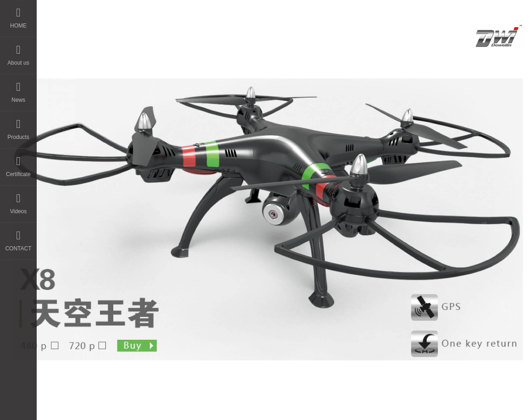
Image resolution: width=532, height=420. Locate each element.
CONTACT (18, 237)
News (18, 89)
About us (18, 52)
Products (18, 126)
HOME (18, 14)
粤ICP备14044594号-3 (334, 397)
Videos (18, 200)
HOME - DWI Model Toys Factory (153, 33)
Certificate (18, 163)
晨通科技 (271, 397)
